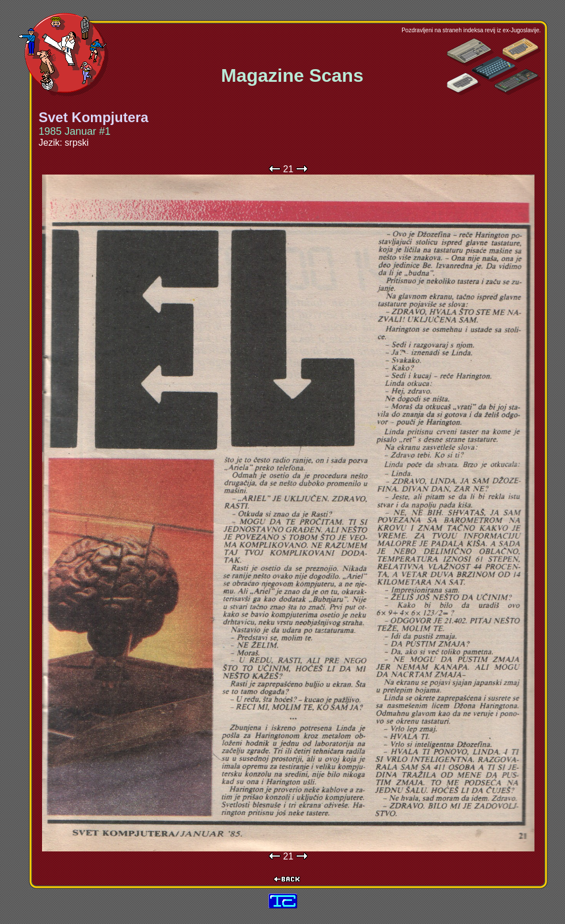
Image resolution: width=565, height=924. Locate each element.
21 (289, 169)
